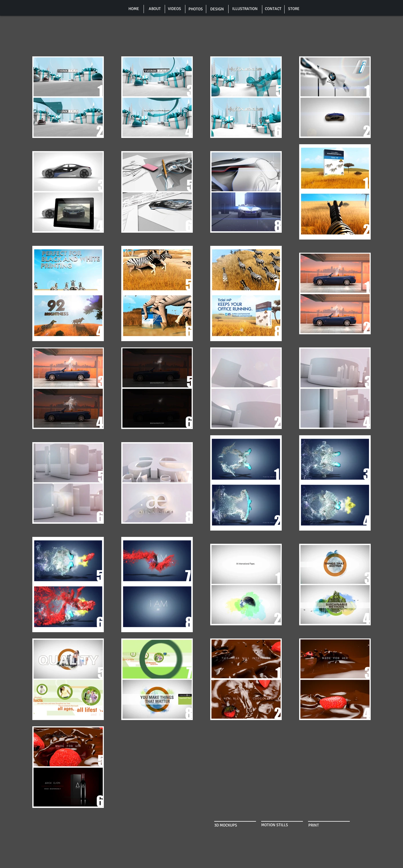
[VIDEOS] (174, 9)
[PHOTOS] (196, 9)
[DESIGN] (217, 9)
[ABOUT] (155, 9)
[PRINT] (317, 825)
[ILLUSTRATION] (245, 9)
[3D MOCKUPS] (228, 825)
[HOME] (134, 9)
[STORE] (294, 9)
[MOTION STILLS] (277, 825)
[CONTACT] (273, 9)
